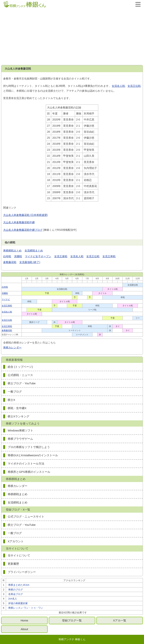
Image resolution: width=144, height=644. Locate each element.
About (24, 629)
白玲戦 (7, 256)
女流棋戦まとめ (34, 250)
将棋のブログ (16, 590)
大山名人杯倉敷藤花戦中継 (19, 222)
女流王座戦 (61, 256)
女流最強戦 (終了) (30, 262)
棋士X (11, 400)
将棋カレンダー (12, 347)
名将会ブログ (16, 594)
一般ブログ (15, 392)
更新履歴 (13, 564)
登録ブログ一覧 (72, 620)
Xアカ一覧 (120, 620)
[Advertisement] (72, 37)
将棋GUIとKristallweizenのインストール (33, 455)
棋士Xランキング (18, 416)
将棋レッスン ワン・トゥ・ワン (26, 608)
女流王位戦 (134, 86)
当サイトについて (19, 555)
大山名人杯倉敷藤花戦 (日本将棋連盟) (25, 215)
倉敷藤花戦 (10, 262)
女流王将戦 (109, 256)
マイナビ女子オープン (38, 256)
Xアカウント (16, 541)
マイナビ (6, 299)
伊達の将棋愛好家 (18, 603)
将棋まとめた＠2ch (19, 585)
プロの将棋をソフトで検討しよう (29, 447)
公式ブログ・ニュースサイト (26, 516)
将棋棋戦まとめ (12, 250)
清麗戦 (18, 256)
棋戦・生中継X (17, 408)
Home (24, 620)
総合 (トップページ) (20, 367)
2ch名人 (13, 599)
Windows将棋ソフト (20, 430)
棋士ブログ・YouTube (22, 383)
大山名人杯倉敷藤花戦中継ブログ (23, 230)
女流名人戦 (118, 86)
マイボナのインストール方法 (26, 464)
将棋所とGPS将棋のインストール (29, 472)
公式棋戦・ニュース (20, 375)
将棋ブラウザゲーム (20, 439)
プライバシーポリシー (22, 572)
